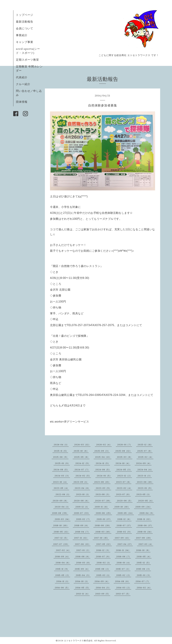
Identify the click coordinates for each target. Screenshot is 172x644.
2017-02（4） (63, 550)
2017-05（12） (104, 544)
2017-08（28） (144, 538)
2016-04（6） (63, 563)
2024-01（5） (104, 476)
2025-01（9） (62, 463)
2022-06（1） (63, 494)
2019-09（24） (144, 507)
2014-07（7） (143, 581)
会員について (25, 28)
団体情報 (22, 102)
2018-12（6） (124, 519)
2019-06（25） (104, 513)
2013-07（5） (123, 594)
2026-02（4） (104, 445)
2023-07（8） (124, 482)
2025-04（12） (103, 457)
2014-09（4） (102, 581)
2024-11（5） (103, 463)
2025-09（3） (102, 451)
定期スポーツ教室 (27, 60)
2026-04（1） (61, 445)
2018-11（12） (144, 519)
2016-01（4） (124, 563)
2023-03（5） (103, 488)
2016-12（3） (103, 550)
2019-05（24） (126, 513)
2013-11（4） (83, 594)
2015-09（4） (82, 569)
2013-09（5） (103, 594)
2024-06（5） (103, 469)
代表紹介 (22, 77)
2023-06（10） (145, 482)
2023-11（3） (145, 476)
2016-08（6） (83, 556)
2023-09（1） (81, 482)
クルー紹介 (23, 84)
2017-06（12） (83, 544)
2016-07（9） (103, 556)
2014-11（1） (63, 581)
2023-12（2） (125, 476)
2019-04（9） (147, 513)
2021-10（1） (83, 494)
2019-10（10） (122, 507)
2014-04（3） (103, 588)
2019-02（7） (83, 519)
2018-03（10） (103, 532)
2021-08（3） (103, 494)
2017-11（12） (81, 538)
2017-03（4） (146, 544)
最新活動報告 (25, 22)
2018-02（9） (124, 532)
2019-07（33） (82, 513)
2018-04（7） (82, 532)
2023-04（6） (82, 488)
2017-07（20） (61, 544)
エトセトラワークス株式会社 (78, 641)
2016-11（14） (123, 550)
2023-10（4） (60, 482)
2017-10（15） (102, 538)
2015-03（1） (103, 575)
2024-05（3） (124, 469)
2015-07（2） (123, 569)
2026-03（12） (82, 445)
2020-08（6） (82, 501)
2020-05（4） (146, 501)
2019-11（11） (102, 507)
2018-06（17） (145, 525)
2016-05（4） (144, 556)
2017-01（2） (83, 550)
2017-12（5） (61, 538)
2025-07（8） (145, 451)
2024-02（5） (83, 476)
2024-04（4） (145, 469)
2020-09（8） (60, 501)
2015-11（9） (62, 569)
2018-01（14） (145, 532)
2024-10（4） (123, 463)
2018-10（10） (61, 525)
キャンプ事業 (25, 42)
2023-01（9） (145, 488)
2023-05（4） (61, 488)
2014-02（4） (144, 588)
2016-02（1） (104, 563)
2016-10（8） (143, 550)
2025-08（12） (124, 451)
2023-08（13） (102, 482)
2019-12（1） (82, 507)
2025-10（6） (81, 451)
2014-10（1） (82, 581)
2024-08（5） (61, 469)
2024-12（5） (83, 463)
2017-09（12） (123, 538)
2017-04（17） (125, 544)
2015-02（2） (124, 575)
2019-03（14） (63, 519)
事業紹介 (22, 35)
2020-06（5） (125, 501)
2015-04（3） (83, 575)
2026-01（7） (125, 445)
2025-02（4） (146, 457)
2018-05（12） (62, 532)
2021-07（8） (123, 494)
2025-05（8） (82, 457)
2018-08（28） (103, 525)
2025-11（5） (61, 451)
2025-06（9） (61, 457)
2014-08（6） (123, 581)
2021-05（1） (144, 494)
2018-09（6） (82, 525)
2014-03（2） (124, 588)
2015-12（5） (144, 563)
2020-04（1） (62, 507)
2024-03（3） (62, 476)
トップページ (25, 15)
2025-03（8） (125, 457)
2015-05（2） (63, 575)
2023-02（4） (124, 488)
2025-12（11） (145, 445)
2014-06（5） (62, 588)
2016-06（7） (124, 556)
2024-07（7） (82, 469)
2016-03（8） (84, 563)
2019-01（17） (104, 519)
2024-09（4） (144, 463)
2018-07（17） (124, 525)
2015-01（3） (144, 575)
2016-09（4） (62, 556)
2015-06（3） (144, 569)
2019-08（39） (60, 513)
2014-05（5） (83, 588)
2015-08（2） (103, 569)
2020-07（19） (103, 501)
